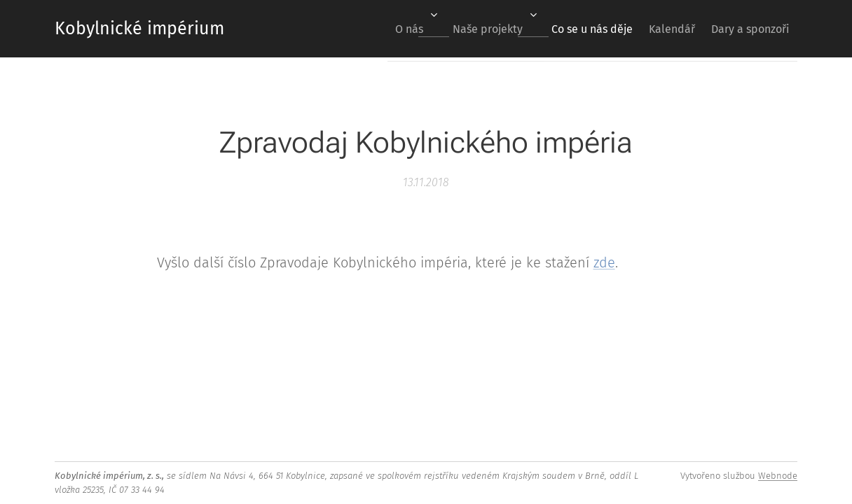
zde (604, 262)
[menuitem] (379, 29)
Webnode (778, 476)
